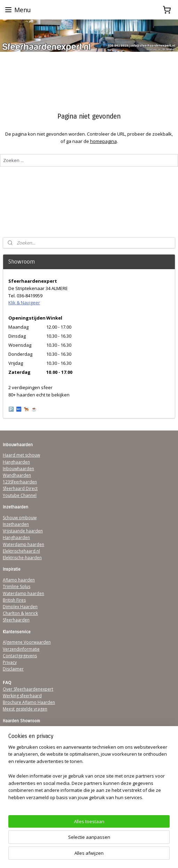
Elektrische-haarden (22, 558)
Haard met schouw (21, 455)
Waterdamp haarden (23, 544)
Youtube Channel (20, 495)
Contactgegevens (20, 656)
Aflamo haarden (19, 580)
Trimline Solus (17, 586)
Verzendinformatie (21, 649)
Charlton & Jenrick (20, 613)
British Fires (14, 600)
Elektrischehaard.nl (21, 551)
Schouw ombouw (20, 518)
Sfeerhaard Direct (20, 488)
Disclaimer (13, 669)
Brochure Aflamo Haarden (29, 702)
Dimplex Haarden (20, 607)
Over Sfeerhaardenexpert (28, 689)
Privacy (10, 662)
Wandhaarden (17, 475)
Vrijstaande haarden (23, 531)
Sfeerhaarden (16, 620)
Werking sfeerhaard (22, 696)
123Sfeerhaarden (20, 482)
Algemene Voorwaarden (27, 642)
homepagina (103, 141)
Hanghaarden (16, 462)
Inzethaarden (16, 524)
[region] (89, 775)
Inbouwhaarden (18, 469)
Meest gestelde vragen (25, 709)
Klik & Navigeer (24, 303)
